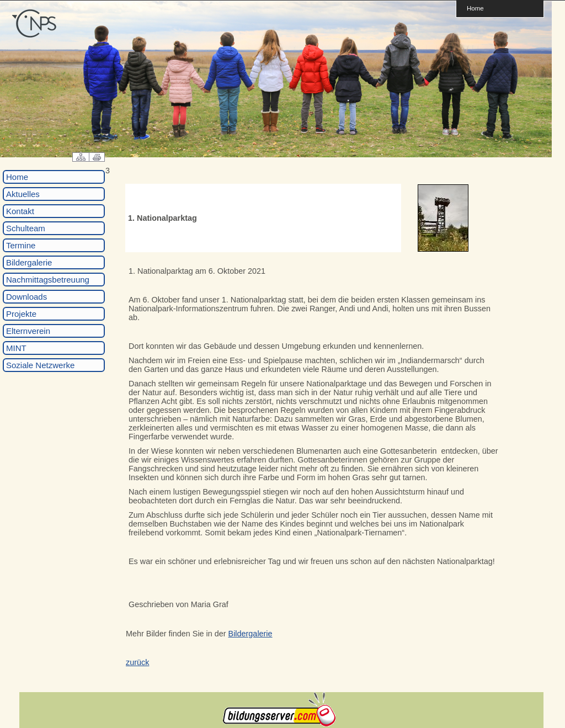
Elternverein (28, 331)
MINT (16, 348)
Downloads (26, 297)
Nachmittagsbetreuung (48, 280)
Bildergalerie (29, 262)
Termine (21, 245)
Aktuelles (23, 194)
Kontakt (20, 211)
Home (475, 8)
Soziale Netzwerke (40, 365)
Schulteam (26, 228)
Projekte (21, 314)
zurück (137, 662)
